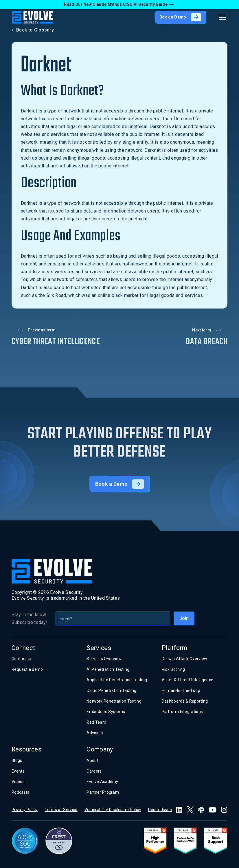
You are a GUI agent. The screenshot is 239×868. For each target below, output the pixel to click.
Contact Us (22, 659)
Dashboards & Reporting (185, 701)
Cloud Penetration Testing (111, 690)
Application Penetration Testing (117, 680)
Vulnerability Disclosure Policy (113, 810)
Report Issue (160, 810)
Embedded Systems (106, 712)
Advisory (95, 733)
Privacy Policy (25, 810)
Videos (18, 782)
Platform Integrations (182, 712)
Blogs (17, 760)
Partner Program (103, 792)
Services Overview (104, 659)
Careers (94, 771)
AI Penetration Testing (108, 669)
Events (18, 771)
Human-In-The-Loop (181, 690)
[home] (32, 17)
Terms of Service (61, 810)
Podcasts (21, 792)
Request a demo (27, 669)
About (92, 760)
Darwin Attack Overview (185, 659)
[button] (221, 17)
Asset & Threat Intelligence (188, 680)
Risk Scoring (173, 669)
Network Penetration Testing (114, 701)
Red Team (96, 722)
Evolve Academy (102, 782)
